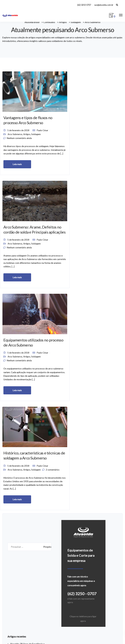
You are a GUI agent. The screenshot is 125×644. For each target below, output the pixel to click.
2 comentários (14, 264)
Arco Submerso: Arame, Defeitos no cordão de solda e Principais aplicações (61, 109)
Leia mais (17, 172)
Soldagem (12, 131)
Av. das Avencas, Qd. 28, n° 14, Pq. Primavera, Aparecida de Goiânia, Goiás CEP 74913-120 (62, 618)
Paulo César (13, 125)
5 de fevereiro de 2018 (18, 121)
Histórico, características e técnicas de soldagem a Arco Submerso (17, 233)
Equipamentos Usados (63, 635)
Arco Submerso (15, 129)
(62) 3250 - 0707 (82, 418)
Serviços (69, 577)
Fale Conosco (72, 562)
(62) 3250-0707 (84, 5)
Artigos (27, 129)
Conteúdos (71, 557)
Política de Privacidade (76, 572)
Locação (69, 567)
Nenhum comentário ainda (19, 135)
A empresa (70, 553)
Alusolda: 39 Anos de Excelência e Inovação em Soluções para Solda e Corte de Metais (28, 473)
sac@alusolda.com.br (104, 5)
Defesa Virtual (63, 626)
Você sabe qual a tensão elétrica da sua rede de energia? (47, 577)
